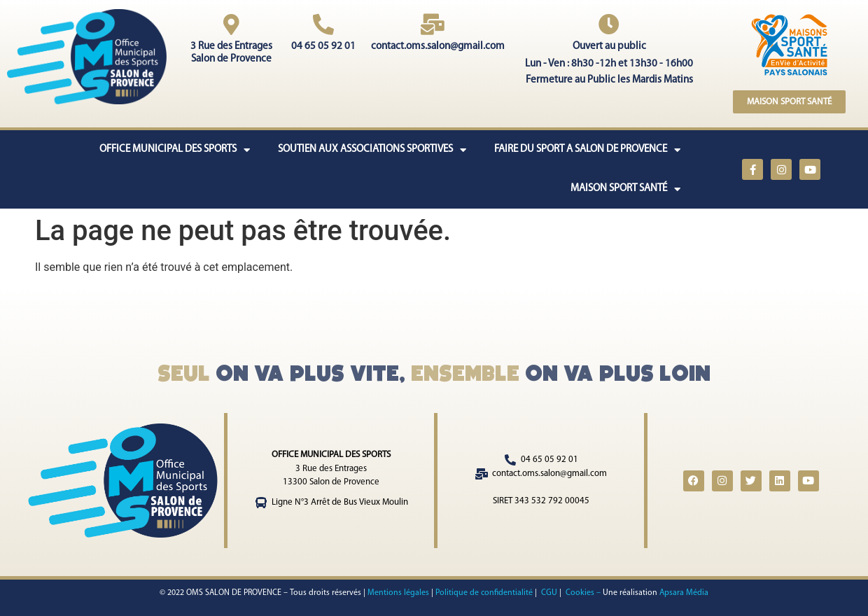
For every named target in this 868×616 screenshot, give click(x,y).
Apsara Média (684, 593)
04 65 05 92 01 (323, 47)
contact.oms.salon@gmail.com (438, 47)
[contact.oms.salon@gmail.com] (433, 24)
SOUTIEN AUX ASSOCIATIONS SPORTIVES (372, 150)
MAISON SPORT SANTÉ (625, 189)
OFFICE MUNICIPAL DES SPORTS (175, 150)
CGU (548, 593)
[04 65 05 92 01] (323, 24)
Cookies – (584, 593)
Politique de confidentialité (484, 593)
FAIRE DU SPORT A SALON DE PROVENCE (587, 150)
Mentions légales (398, 593)
